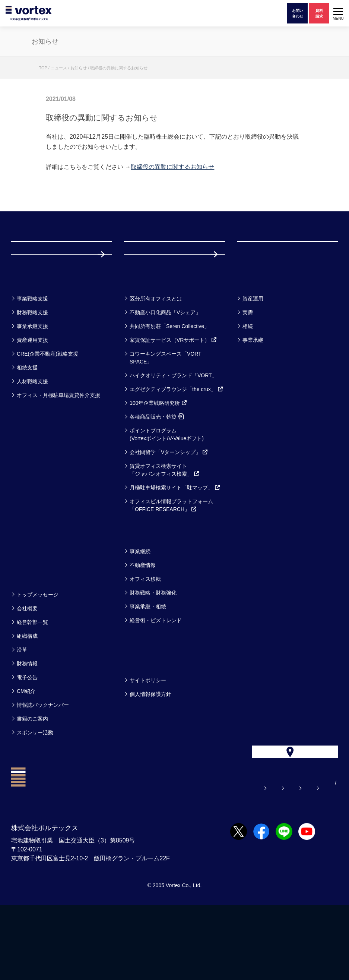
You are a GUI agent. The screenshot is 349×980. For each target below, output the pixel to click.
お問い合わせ (168, 858)
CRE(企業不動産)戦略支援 (47, 413)
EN (322, 858)
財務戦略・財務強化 (153, 652)
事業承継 (253, 399)
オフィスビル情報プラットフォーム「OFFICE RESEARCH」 (171, 564)
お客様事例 (259, 338)
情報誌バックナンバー (43, 764)
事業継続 (140, 610)
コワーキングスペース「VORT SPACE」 (165, 417)
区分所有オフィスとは (156, 357)
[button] (338, 13)
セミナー (30, 591)
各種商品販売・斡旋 (157, 476)
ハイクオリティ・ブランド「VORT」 (173, 434)
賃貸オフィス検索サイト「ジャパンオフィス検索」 (165, 529)
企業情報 (29, 634)
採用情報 (148, 298)
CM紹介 (26, 750)
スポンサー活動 (35, 791)
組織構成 (27, 695)
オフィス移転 (145, 638)
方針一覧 (142, 720)
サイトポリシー (148, 739)
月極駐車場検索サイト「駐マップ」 (175, 546)
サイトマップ (291, 858)
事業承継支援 (32, 385)
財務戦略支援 (32, 371)
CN (334, 858)
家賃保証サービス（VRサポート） (173, 399)
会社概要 (27, 667)
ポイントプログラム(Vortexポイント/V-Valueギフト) (167, 493)
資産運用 (253, 357)
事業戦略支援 (32, 357)
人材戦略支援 (32, 440)
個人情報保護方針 (150, 753)
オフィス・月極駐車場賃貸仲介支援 (58, 454)
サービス (142, 338)
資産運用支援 (32, 399)
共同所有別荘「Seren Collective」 (169, 385)
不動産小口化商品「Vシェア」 (165, 371)
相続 (248, 385)
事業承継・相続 (148, 665)
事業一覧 (29, 338)
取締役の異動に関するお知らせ (172, 167)
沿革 (22, 709)
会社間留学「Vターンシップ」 (169, 511)
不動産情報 (143, 624)
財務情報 (27, 722)
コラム (138, 591)
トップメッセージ (38, 653)
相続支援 (27, 426)
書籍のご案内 (32, 778)
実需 (248, 371)
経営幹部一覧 (32, 681)
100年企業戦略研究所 (158, 462)
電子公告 (27, 736)
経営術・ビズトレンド (156, 679)
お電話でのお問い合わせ (229, 858)
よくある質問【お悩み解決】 (101, 858)
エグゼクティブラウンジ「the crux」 (177, 448)
